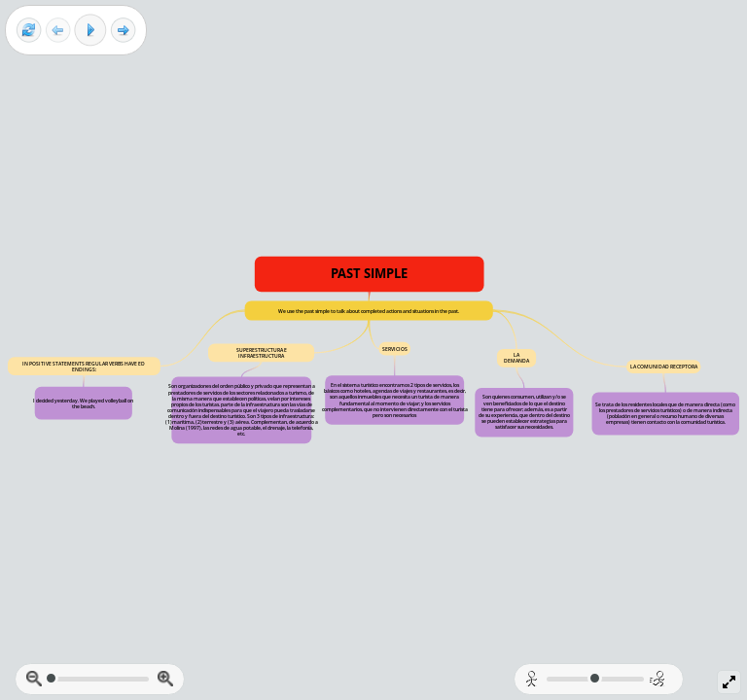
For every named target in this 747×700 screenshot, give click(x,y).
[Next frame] (123, 31)
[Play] (90, 30)
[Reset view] (29, 31)
